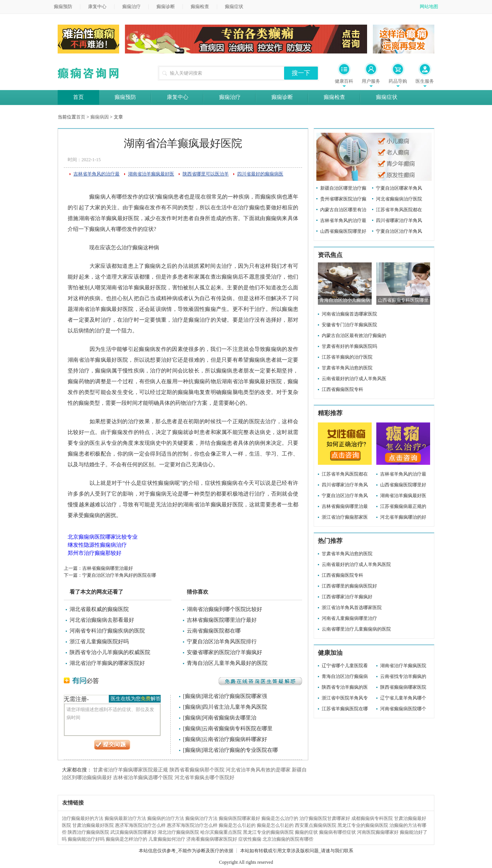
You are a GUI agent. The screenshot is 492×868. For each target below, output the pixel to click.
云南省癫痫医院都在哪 (214, 631)
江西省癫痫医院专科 (342, 389)
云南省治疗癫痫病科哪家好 (235, 739)
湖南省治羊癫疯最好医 (151, 174)
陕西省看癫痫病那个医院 (197, 770)
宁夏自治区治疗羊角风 (399, 231)
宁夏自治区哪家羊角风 (399, 188)
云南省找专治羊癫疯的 (403, 676)
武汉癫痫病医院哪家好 (133, 832)
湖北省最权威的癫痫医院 (99, 609)
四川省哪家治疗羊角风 (399, 220)
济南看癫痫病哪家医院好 (212, 839)
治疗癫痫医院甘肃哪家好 (325, 818)
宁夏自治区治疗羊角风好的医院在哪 (119, 575)
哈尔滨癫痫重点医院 (221, 832)
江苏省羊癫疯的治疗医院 (347, 357)
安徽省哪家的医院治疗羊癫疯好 (224, 652)
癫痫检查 (200, 7)
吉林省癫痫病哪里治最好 (108, 568)
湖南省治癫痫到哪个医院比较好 (224, 609)
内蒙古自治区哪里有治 (343, 210)
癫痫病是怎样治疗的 (126, 839)
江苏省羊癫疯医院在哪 (345, 709)
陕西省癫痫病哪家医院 (403, 687)
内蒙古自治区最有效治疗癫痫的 (354, 336)
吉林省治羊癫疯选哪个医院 (143, 777)
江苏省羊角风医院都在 (399, 210)
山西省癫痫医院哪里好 (343, 231)
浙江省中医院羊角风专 (345, 698)
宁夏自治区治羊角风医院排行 (222, 642)
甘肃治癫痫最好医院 (93, 825)
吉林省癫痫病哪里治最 (345, 506)
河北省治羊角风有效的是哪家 (258, 770)
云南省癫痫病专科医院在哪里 (238, 729)
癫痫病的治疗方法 (166, 818)
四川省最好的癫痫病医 (260, 174)
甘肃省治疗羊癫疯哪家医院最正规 (130, 770)
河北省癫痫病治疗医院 (399, 199)
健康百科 (344, 81)
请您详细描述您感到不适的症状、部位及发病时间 (112, 720)
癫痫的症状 (306, 832)
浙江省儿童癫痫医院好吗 (99, 642)
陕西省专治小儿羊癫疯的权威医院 (110, 652)
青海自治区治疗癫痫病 (345, 676)
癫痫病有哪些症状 (337, 832)
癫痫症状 (234, 7)
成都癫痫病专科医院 (372, 818)
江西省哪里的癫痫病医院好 (349, 586)
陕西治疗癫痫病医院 (88, 832)
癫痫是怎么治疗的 (280, 818)
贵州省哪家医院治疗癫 (343, 199)
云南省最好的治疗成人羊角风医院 (356, 564)
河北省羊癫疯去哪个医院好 (204, 777)
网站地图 (429, 7)
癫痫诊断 (166, 7)
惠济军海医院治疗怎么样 (140, 825)
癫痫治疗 (131, 7)
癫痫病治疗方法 (201, 818)
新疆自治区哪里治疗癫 (343, 188)
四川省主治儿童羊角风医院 (235, 707)
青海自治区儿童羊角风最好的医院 (227, 663)
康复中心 (97, 7)
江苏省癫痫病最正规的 (403, 506)
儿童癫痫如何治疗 (167, 839)
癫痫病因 (100, 117)
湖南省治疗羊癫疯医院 (403, 666)
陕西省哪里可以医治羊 (206, 174)
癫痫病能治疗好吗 (86, 839)
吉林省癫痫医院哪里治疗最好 (222, 620)
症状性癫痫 (250, 839)
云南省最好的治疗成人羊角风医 (354, 379)
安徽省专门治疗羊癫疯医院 (349, 325)
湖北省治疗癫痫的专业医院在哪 (240, 750)
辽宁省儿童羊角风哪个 (403, 698)
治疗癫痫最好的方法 (83, 818)
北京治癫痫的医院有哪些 (288, 839)
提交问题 (112, 745)
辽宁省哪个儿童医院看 (345, 666)
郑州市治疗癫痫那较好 (95, 553)
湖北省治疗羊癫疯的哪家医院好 (107, 663)
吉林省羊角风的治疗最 (96, 174)
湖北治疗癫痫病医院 (178, 832)
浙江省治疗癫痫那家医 (345, 517)
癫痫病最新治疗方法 (125, 818)
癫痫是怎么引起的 (237, 825)
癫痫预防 (63, 7)
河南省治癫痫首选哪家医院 (349, 314)
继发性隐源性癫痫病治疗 (97, 545)
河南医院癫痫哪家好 (378, 832)
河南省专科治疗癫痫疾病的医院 (107, 631)
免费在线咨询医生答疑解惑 (260, 681)
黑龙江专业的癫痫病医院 (363, 825)
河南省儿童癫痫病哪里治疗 (349, 618)
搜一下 (301, 73)
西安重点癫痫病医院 (316, 825)
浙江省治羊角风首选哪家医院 (352, 608)
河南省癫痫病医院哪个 (403, 709)
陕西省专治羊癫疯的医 (345, 687)
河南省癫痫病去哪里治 (229, 718)
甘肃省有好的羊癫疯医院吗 (349, 346)
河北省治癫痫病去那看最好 (102, 620)
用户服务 (371, 81)
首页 (78, 97)
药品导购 (398, 81)
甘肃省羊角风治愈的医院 (347, 368)
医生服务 (425, 81)
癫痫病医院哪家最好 (239, 818)
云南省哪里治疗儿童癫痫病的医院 (356, 629)
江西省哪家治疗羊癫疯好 (347, 597)
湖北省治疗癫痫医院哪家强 (235, 696)
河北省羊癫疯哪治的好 (403, 517)
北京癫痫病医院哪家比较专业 (103, 537)
